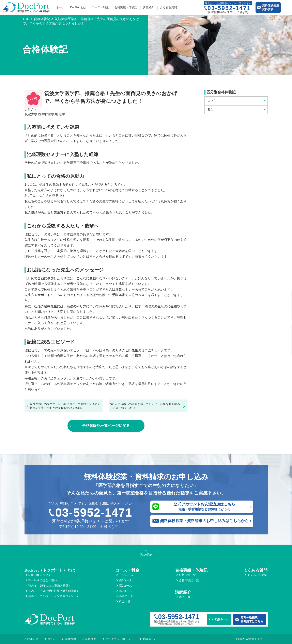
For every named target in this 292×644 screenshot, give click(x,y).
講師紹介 (149, 7)
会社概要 (91, 639)
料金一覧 (125, 601)
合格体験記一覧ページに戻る (106, 426)
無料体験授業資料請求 (271, 7)
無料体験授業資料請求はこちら (252, 619)
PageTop (146, 555)
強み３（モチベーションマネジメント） (54, 596)
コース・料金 (100, 7)
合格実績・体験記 (126, 7)
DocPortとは (78, 7)
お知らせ (33, 639)
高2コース (125, 586)
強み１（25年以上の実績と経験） (50, 586)
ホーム (60, 7)
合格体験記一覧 (189, 580)
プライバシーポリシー (119, 639)
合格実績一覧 (187, 575)
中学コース (126, 575)
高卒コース (126, 596)
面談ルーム (221, 619)
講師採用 (70, 639)
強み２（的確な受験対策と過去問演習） (54, 591)
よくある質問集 (257, 575)
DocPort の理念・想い (43, 580)
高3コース (125, 591)
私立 (210, 110)
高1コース (125, 580)
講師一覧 (185, 597)
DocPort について (40, 575)
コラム (51, 639)
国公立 (212, 101)
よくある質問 (168, 7)
